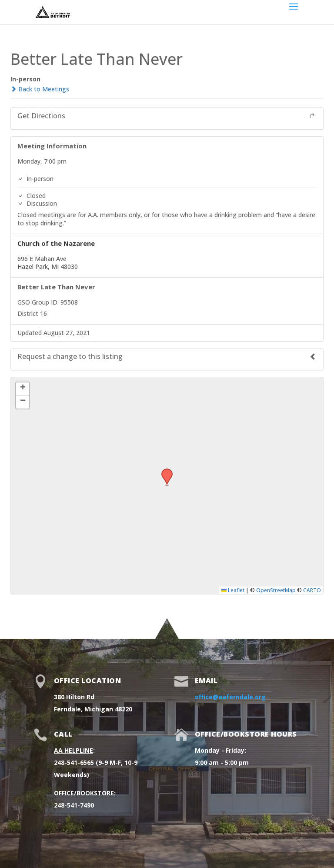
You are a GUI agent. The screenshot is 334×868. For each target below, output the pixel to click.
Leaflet (233, 590)
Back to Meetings (40, 89)
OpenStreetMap (276, 590)
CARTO (312, 590)
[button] (164, 471)
